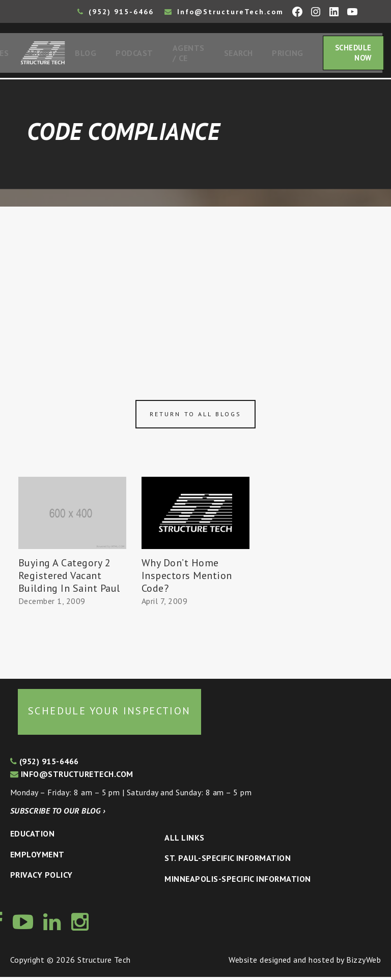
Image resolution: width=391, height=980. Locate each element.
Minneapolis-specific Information (238, 882)
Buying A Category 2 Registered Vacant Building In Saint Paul (69, 579)
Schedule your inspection (109, 714)
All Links (184, 841)
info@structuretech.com (72, 777)
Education (32, 837)
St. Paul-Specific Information (228, 861)
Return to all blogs (195, 417)
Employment (37, 857)
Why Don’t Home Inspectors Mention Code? (187, 579)
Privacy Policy (41, 878)
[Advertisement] (195, 286)
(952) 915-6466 (116, 12)
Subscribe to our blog (58, 814)
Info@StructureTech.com (224, 12)
